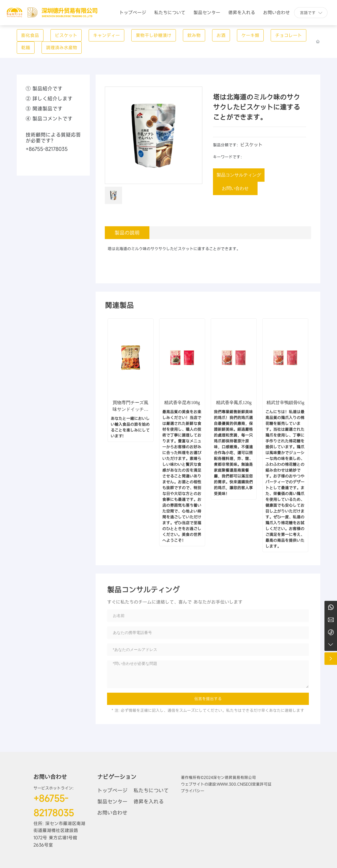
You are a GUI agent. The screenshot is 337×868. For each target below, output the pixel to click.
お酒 (221, 35)
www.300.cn (230, 784)
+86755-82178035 (47, 149)
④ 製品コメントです (49, 119)
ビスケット (66, 35)
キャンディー (106, 35)
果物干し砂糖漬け (154, 35)
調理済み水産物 (62, 48)
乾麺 (26, 48)
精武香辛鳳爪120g (234, 403)
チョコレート (288, 35)
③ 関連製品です (44, 109)
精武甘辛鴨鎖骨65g (285, 403)
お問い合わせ (50, 777)
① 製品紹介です (44, 88)
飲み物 (194, 35)
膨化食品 (30, 35)
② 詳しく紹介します (49, 99)
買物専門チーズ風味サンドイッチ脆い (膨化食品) (130, 409)
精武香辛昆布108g (182, 403)
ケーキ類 (250, 35)
